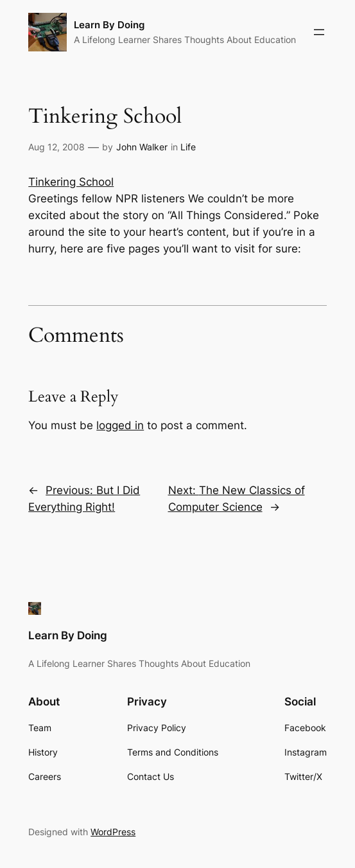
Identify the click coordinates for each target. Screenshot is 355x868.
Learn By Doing (109, 25)
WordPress (113, 832)
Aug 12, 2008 (56, 147)
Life (188, 147)
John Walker (142, 147)
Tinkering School (71, 182)
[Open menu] (319, 32)
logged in (120, 425)
